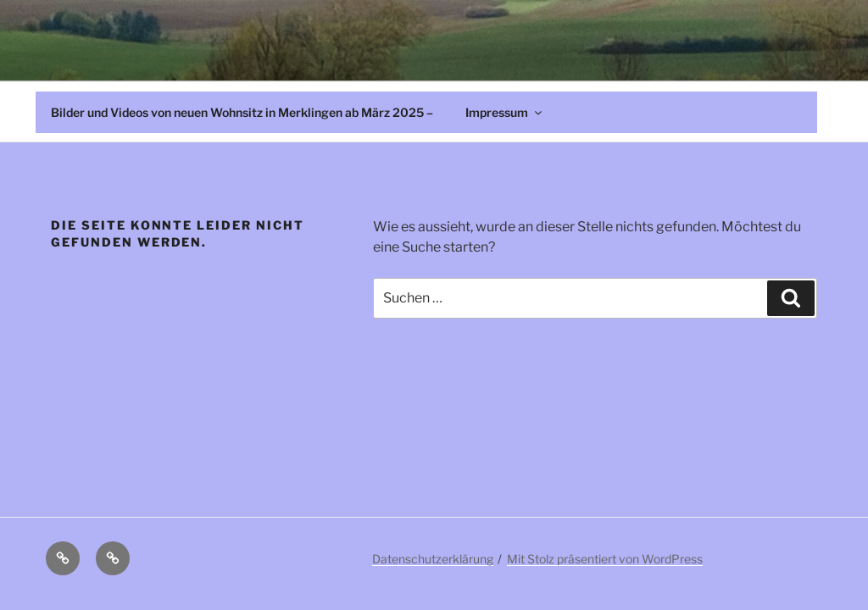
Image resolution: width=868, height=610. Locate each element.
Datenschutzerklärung (433, 559)
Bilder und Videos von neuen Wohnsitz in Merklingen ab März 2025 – (242, 112)
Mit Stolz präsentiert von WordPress (605, 559)
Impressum (505, 112)
